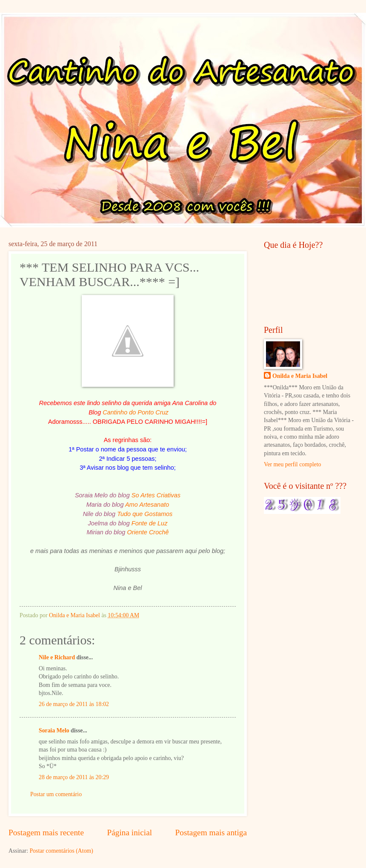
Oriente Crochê (148, 532)
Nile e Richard (57, 657)
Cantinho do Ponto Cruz (136, 412)
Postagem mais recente (46, 833)
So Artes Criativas (156, 495)
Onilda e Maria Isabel (300, 376)
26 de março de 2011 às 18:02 (74, 704)
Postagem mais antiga (211, 833)
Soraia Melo (54, 730)
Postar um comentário (56, 794)
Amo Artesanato (147, 505)
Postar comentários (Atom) (61, 851)
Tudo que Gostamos (145, 514)
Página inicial (129, 833)
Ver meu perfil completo (292, 464)
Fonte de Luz (150, 523)
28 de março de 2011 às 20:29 (74, 777)
